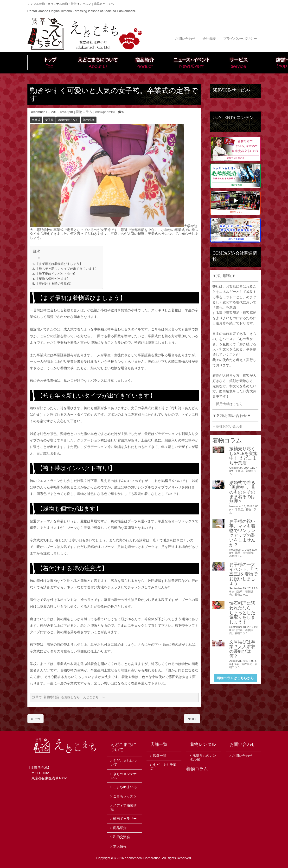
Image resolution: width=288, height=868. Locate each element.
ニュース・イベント (192, 63)
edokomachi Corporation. (143, 858)
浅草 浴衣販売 (243, 664)
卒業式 (36, 120)
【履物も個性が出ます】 (53, 279)
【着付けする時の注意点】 (54, 284)
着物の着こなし (68, 120)
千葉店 (239, 471)
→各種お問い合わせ (228, 426)
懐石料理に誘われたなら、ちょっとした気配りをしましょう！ (242, 613)
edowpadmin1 (106, 112)
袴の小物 (89, 120)
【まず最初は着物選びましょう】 (59, 264)
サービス (239, 63)
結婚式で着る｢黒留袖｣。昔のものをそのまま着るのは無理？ (242, 492)
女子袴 (49, 120)
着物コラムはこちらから (235, 678)
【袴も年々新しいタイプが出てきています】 (67, 269)
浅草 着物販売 (244, 553)
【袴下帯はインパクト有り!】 (56, 274)
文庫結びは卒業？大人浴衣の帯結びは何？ (242, 649)
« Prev (36, 719)
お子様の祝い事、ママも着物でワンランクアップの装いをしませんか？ (242, 533)
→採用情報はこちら (228, 404)
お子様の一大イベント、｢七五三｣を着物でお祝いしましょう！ (243, 574)
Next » (192, 719)
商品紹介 (145, 63)
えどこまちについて (98, 63)
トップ (51, 63)
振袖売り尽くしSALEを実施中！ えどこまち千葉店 (243, 456)
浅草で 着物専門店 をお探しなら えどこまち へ (69, 697)
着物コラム (84, 112)
